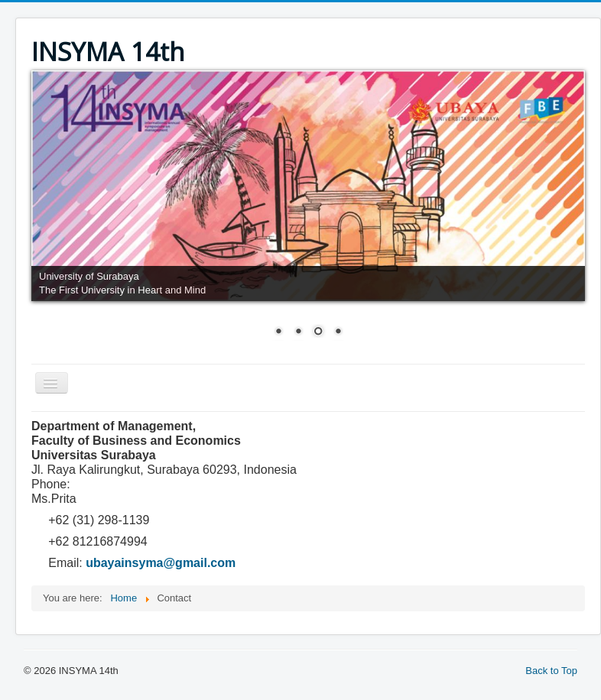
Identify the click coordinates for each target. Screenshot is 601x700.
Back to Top (551, 671)
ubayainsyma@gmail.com (161, 563)
